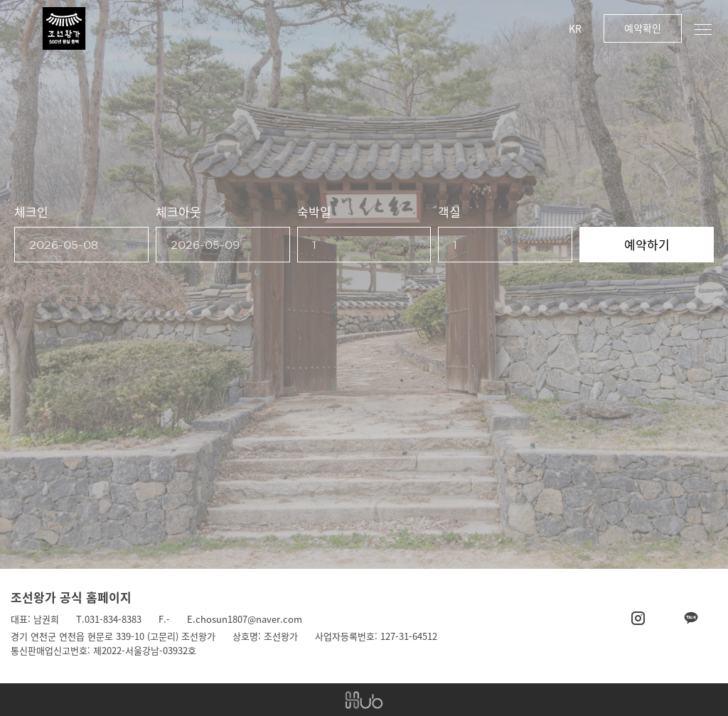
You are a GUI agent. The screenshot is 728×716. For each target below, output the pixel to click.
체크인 (31, 212)
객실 (449, 212)
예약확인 (643, 28)
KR (575, 28)
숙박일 (314, 212)
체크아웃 (178, 212)
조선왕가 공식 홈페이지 (71, 597)
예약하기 (647, 244)
